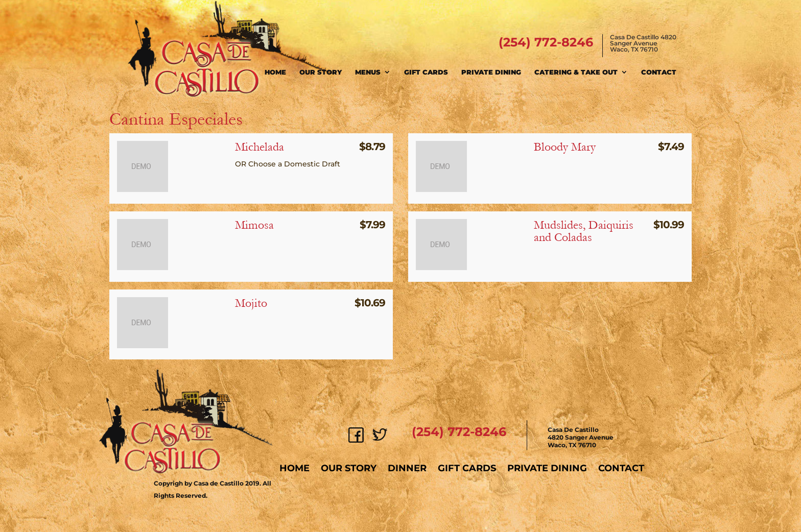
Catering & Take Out (576, 72)
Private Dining (491, 72)
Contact (659, 72)
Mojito (251, 303)
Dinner (407, 468)
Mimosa (254, 225)
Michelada (260, 147)
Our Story (321, 72)
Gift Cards (426, 72)
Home (275, 72)
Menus (368, 72)
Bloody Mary (565, 147)
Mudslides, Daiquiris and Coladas (584, 231)
